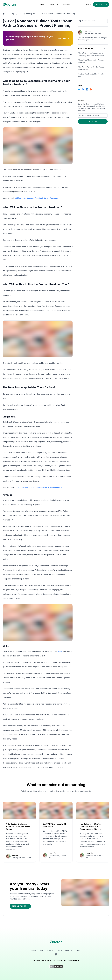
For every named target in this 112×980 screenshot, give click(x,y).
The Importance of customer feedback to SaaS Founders (39, 487)
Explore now (63, 38)
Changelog (68, 4)
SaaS (60, 651)
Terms (59, 950)
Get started (101, 4)
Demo (78, 950)
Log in (89, 4)
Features (69, 950)
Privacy (50, 950)
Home (34, 950)
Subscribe (93, 121)
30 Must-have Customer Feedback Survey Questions (36, 198)
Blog (42, 4)
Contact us (53, 4)
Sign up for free (20, 906)
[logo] (56, 942)
